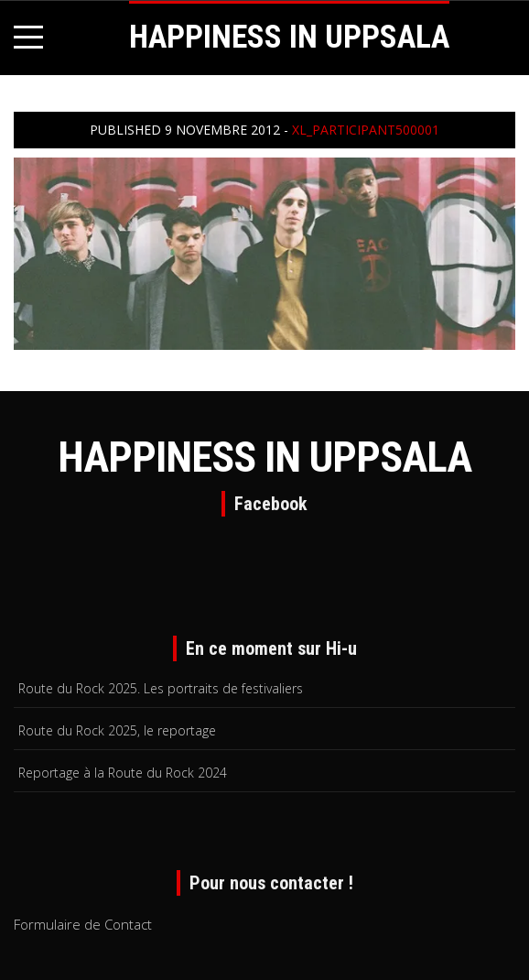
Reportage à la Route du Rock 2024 (123, 773)
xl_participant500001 (366, 130)
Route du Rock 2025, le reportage (117, 730)
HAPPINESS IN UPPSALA (289, 37)
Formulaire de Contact (83, 924)
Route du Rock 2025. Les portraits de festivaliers (161, 688)
